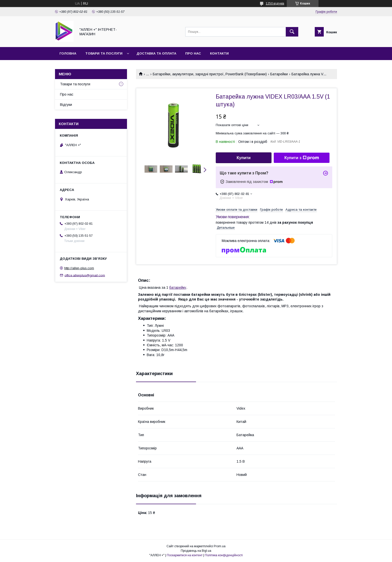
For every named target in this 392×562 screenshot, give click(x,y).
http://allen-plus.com (79, 268)
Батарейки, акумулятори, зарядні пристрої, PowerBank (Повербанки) (210, 74)
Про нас (193, 53)
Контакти (219, 53)
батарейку (178, 288)
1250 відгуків (275, 4)
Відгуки (66, 105)
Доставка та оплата (156, 53)
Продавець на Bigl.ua (196, 551)
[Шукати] (292, 32)
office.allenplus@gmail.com (85, 275)
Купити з (301, 158)
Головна (68, 53)
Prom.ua (220, 546)
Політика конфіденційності (224, 555)
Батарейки (279, 74)
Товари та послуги (104, 53)
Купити (244, 158)
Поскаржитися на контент (185, 555)
